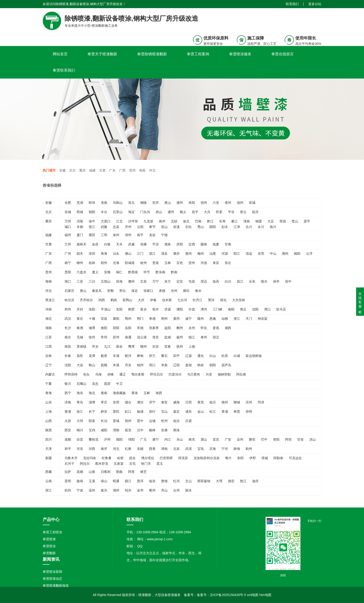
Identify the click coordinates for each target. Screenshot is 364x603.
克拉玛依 (90, 458)
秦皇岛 (97, 291)
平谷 (231, 212)
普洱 (140, 481)
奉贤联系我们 (64, 70)
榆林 (152, 430)
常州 (104, 337)
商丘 (243, 309)
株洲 (80, 328)
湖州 (116, 490)
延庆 (255, 212)
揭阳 (297, 254)
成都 (68, 439)
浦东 (188, 412)
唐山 (83, 291)
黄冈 (176, 319)
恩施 (213, 319)
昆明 (68, 481)
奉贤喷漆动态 (52, 579)
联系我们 (292, 3)
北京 (72, 170)
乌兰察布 (194, 374)
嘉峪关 (81, 244)
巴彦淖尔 (175, 374)
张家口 (148, 291)
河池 (204, 263)
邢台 (123, 291)
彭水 (225, 227)
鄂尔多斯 (138, 374)
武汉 (68, 319)
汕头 (116, 254)
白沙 (228, 281)
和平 (68, 449)
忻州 (164, 421)
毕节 (147, 272)
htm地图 (265, 595)
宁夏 (49, 384)
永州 (192, 328)
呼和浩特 (71, 374)
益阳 (168, 328)
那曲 (119, 472)
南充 (192, 439)
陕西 (49, 430)
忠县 (116, 227)
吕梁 (188, 421)
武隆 (104, 227)
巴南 (198, 221)
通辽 (123, 374)
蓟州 (249, 449)
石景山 (118, 212)
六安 (216, 203)
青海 (49, 393)
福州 (68, 235)
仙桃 (225, 319)
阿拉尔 (85, 464)
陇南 (204, 244)
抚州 (180, 346)
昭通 (116, 481)
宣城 (252, 203)
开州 (128, 227)
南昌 (68, 346)
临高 (216, 281)
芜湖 (80, 203)
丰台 (104, 212)
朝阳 (92, 212)
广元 (143, 439)
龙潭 (92, 356)
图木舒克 (102, 464)
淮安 (156, 337)
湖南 (49, 328)
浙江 (49, 490)
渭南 (116, 430)
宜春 (168, 346)
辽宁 (49, 365)
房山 (159, 212)
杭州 (68, 490)
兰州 (68, 244)
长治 (104, 421)
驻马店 (281, 309)
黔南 (174, 272)
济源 (168, 309)
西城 (80, 212)
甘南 (228, 244)
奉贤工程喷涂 (52, 532)
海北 (92, 393)
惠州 (188, 254)
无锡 (80, 337)
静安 (104, 412)
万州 (68, 221)
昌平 (195, 212)
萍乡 (95, 346)
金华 (140, 490)
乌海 (98, 374)
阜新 (164, 365)
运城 (152, 421)
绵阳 (131, 439)
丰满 (116, 356)
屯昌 (192, 281)
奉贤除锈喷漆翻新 (152, 54)
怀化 (204, 328)
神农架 (263, 319)
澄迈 (204, 281)
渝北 (186, 221)
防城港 (130, 263)
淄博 (92, 402)
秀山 (201, 227)
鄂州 (128, 319)
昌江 (240, 281)
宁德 (164, 235)
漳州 (128, 235)
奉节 (152, 227)
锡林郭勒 (224, 374)
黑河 (211, 300)
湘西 (228, 328)
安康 (164, 430)
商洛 (176, 430)
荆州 (164, 319)
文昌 (143, 281)
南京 (68, 337)
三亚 (80, 281)
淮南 (104, 203)
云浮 (309, 254)
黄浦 (68, 412)
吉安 (156, 346)
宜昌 (104, 319)
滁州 (180, 203)
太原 (68, 421)
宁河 (225, 449)
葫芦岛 (226, 365)
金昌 (95, 244)
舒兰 (152, 356)
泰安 (164, 402)
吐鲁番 (107, 458)
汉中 (140, 430)
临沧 (152, 481)
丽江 (128, 481)
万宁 (156, 281)
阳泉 (92, 421)
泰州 (204, 337)
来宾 (216, 263)
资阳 (276, 439)
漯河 (204, 309)
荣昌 (283, 221)
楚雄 (164, 481)
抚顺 (104, 365)
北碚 (174, 221)
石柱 (188, 227)
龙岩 (152, 235)
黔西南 (133, 272)
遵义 (95, 272)
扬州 (180, 337)
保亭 (276, 281)
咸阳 (104, 430)
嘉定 (176, 412)
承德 (162, 291)
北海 (116, 263)
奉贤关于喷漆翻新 (102, 54)
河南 (49, 309)
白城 (237, 356)
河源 (225, 254)
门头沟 (145, 212)
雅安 (252, 439)
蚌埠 (92, 203)
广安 (228, 439)
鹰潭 (131, 346)
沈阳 (68, 365)
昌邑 (80, 356)
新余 (119, 346)
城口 (68, 227)
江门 (140, 254)
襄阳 (116, 319)
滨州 (249, 402)
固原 (107, 384)
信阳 (255, 309)
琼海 (119, 281)
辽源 (188, 356)
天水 (119, 244)
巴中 (264, 439)
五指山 (106, 281)
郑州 (68, 309)
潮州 (285, 254)
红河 (176, 481)
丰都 (80, 227)
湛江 (152, 254)
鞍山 (92, 365)
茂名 (164, 254)
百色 (180, 263)
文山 (188, 481)
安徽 (62, 170)
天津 (49, 449)
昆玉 (160, 464)
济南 (68, 402)
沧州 (174, 291)
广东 (112, 170)
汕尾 (213, 254)
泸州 (107, 439)
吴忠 (95, 384)
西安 (68, 430)
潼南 (247, 221)
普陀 (116, 412)
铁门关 (146, 464)
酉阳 (213, 227)
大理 (219, 481)
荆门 (140, 319)
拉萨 (68, 472)
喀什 (228, 458)
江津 (237, 227)
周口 (267, 309)
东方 (168, 281)
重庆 (82, 170)
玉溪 (92, 481)
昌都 (80, 472)
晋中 (140, 421)
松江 (213, 412)
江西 (49, 346)
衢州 (152, 490)
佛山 (128, 254)
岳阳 (128, 328)
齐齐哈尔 (86, 300)
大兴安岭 (239, 300)
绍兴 (128, 490)
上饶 (192, 346)
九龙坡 (148, 221)
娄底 (216, 328)
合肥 (68, 203)
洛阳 (92, 309)
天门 (249, 319)
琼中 (288, 281)
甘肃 (102, 170)
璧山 (295, 221)
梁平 (307, 221)
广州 (68, 254)
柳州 (80, 263)
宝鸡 (92, 430)
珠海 (104, 254)
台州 (176, 490)
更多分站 (315, 3)
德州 (225, 402)
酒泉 (168, 244)
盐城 (168, 337)
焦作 (156, 309)
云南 (49, 481)
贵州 (132, 170)
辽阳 (176, 365)
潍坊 (140, 402)
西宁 (68, 393)
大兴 (207, 212)
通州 (171, 212)
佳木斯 (167, 300)
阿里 (131, 472)
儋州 (131, 281)
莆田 (92, 235)
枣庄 (104, 402)
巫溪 (176, 227)
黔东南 (160, 272)
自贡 (80, 439)
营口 (152, 365)
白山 (213, 356)
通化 (201, 356)
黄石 (80, 319)
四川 (49, 439)
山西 (49, 421)
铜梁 (259, 221)
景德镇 (81, 346)
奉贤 (237, 412)
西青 (152, 449)
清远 (249, 254)
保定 (135, 291)
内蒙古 (50, 374)
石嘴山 (81, 384)
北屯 (132, 464)
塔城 (265, 458)
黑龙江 (50, 300)
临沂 (213, 402)
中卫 (119, 384)
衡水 (198, 291)
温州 (92, 490)
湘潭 (92, 328)
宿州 (204, 203)
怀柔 (219, 212)
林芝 (143, 472)
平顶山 (106, 309)
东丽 (140, 449)
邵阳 (116, 328)
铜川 (80, 430)
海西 (159, 393)
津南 (164, 449)
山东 (49, 402)
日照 (188, 402)
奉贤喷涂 (49, 546)
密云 (243, 212)
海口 (68, 281)
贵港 (156, 263)
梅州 (201, 254)
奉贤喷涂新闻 (52, 572)
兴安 (209, 374)
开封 (80, 309)
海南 (142, 170)
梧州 (104, 263)
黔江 (210, 221)
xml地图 (253, 595)
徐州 (92, 337)
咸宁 (188, 319)
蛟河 (128, 356)
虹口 (128, 412)
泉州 (116, 235)
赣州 (143, 346)
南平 (140, 235)
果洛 (135, 393)
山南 (92, 472)
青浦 (225, 412)
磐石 (164, 356)
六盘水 (81, 272)
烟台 (128, 402)
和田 (240, 458)
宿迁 (216, 337)
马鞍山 (118, 203)
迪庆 (255, 481)
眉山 (204, 439)
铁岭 (201, 365)
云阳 (140, 227)
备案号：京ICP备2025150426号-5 (221, 595)
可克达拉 (295, 458)
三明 (104, 235)
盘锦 (188, 365)
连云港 (142, 337)
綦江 (234, 221)
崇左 (228, 263)
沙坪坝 (133, 221)
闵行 (152, 412)
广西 (122, 170)
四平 (176, 356)
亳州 (228, 203)
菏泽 (261, 402)
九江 (107, 346)
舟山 (164, 490)
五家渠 (119, 464)
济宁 (152, 402)
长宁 (92, 412)
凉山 (312, 439)
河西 (92, 449)
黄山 (168, 203)
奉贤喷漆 (49, 539)
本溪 (116, 365)
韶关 (80, 254)
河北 (152, 170)
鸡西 (102, 300)
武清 (188, 449)
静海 (237, 449)
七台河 (182, 300)
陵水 (264, 281)
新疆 (49, 458)
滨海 (213, 449)
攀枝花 (94, 439)
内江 (168, 439)
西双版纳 (204, 481)
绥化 (223, 300)
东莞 (261, 254)
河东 (80, 449)
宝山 (164, 412)
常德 (140, 328)
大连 (80, 365)
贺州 (192, 263)
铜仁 (119, 272)
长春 (68, 356)
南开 (104, 449)
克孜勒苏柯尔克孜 (207, 458)
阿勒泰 (278, 458)
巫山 (164, 227)
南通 (128, 337)
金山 (201, 412)
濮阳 (180, 309)
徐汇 (80, 412)
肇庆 (176, 254)
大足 (271, 221)
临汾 (176, 421)
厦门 (80, 235)
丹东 (128, 365)
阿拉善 (241, 374)
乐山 (180, 439)
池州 (240, 203)
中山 (273, 254)
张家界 (154, 328)
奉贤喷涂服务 (240, 54)
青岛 (80, 402)
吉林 (49, 356)
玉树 (147, 393)
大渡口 (106, 221)
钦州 (143, 263)
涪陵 (80, 221)
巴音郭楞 (166, 458)
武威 (131, 244)
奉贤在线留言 (283, 54)
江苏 (49, 337)
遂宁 (156, 439)
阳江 (237, 254)
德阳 (119, 439)
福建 (92, 170)
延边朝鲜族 (254, 356)
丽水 (188, 490)
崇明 (249, 412)
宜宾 (216, 439)
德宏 (231, 481)
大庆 (141, 300)
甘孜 (300, 439)
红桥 (128, 449)
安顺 (107, 272)
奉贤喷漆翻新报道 (56, 586)
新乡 (143, 309)
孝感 (152, 319)
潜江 (237, 319)
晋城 (116, 421)
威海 (176, 402)
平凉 (156, 244)
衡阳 (104, 328)
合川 (249, 227)
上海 (49, 412)
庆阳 (180, 244)
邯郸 (110, 291)
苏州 (116, 337)
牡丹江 (198, 300)
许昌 (192, 309)
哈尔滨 (69, 300)
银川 (68, 384)
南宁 (68, 263)
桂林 (92, 263)
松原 (225, 356)
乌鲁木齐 (71, 458)
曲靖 (80, 481)
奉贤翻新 (49, 553)
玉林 (168, 263)
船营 (104, 356)
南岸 (162, 221)
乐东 (252, 281)
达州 (240, 439)
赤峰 (110, 374)
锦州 (140, 365)
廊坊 (186, 291)
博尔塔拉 (148, 458)
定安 (180, 281)
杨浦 (140, 412)
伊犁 (253, 458)
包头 (86, 374)
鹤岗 (114, 300)
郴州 (180, 328)
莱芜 (201, 402)
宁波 (80, 490)
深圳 (92, 254)
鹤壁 (131, 309)
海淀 (131, 212)
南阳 (231, 309)
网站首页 (60, 54)
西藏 (49, 472)
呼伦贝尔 (156, 374)
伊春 (153, 300)
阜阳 (192, 203)
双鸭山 (127, 300)
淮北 (131, 203)
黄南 (104, 393)
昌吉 (132, 458)
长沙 (68, 328)
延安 (128, 430)
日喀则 (106, 472)
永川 (261, 227)
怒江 (243, 481)
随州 (201, 319)
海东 (80, 393)
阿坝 (288, 439)
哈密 (120, 458)
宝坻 (201, 449)
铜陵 (143, 203)
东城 (68, 212)
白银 (107, 244)
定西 (192, 244)
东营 (116, 402)
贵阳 (68, 272)
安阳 (119, 309)
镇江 (192, 337)
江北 (119, 221)
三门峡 (218, 309)
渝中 (92, 221)
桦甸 (140, 356)
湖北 (49, 319)
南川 (273, 227)
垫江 (92, 227)
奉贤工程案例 (198, 54)
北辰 (176, 449)
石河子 (69, 464)
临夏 (216, 244)
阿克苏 (183, 458)
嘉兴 (104, 490)
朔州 (128, 421)
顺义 (183, 212)
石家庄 (69, 291)
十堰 (92, 319)
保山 (104, 481)
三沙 (92, 281)
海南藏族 (119, 393)
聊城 (237, 402)
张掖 (143, 244)
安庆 (156, 203)
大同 (80, 421)
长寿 (222, 221)
